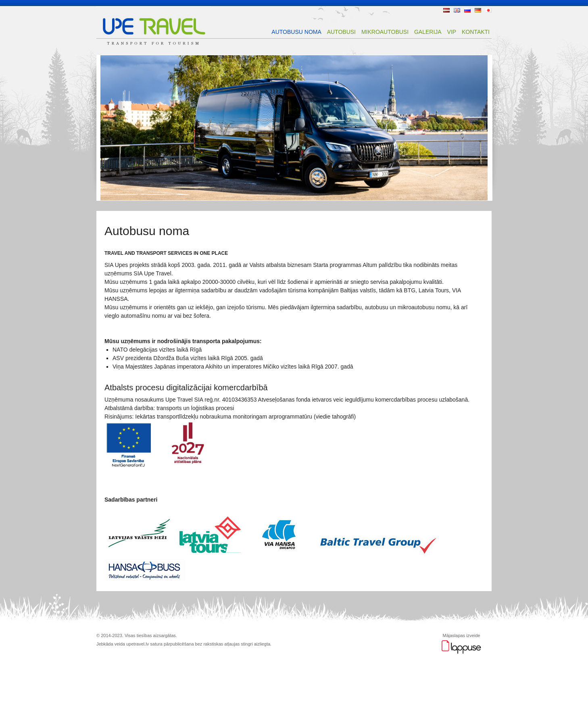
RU (467, 10)
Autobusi (341, 32)
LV (446, 10)
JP (488, 10)
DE (478, 10)
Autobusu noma (296, 32)
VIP (452, 32)
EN (457, 10)
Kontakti (476, 32)
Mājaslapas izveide (462, 635)
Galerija (428, 32)
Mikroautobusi (385, 32)
